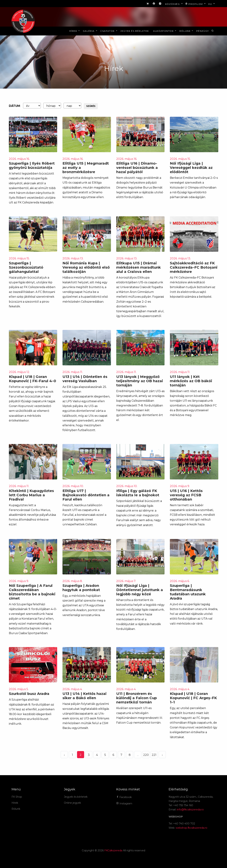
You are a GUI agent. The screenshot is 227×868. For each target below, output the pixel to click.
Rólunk (187, 31)
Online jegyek (72, 803)
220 (146, 755)
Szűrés (91, 106)
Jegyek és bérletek (135, 31)
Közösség (174, 4)
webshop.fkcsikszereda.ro (192, 828)
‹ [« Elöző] (64, 755)
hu (212, 4)
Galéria (90, 31)
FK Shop (17, 797)
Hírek (75, 31)
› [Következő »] (162, 755)
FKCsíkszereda (113, 850)
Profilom (196, 4)
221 (154, 755)
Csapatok (109, 31)
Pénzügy (203, 31)
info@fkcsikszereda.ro (190, 810)
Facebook (124, 797)
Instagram (124, 804)
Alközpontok (165, 31)
